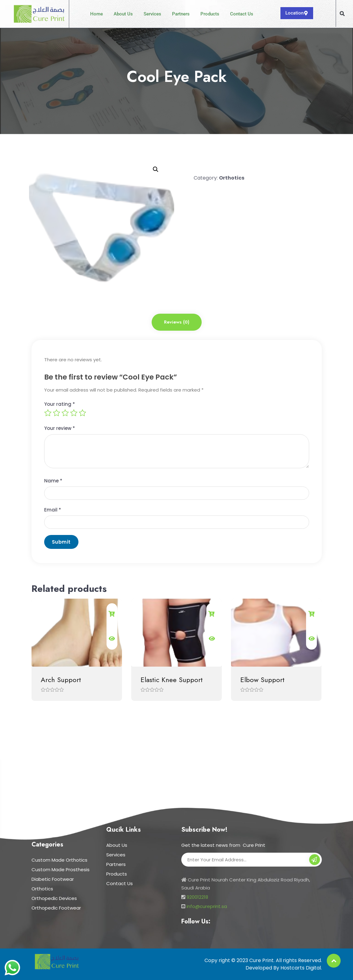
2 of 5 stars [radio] (57, 413)
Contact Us (242, 14)
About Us (123, 14)
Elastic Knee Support (172, 680)
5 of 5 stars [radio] (82, 413)
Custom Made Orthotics (59, 860)
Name (53, 481)
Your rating (60, 404)
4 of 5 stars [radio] (74, 413)
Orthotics (232, 178)
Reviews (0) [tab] (177, 322)
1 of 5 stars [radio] (48, 413)
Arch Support (61, 680)
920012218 (197, 897)
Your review (60, 428)
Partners (181, 14)
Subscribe (315, 860)
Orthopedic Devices (54, 898)
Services (152, 14)
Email (53, 510)
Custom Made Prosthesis (61, 870)
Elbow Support (262, 680)
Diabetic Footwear (53, 879)
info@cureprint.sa (207, 906)
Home (97, 14)
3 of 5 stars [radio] (65, 413)
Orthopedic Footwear (56, 908)
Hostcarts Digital (301, 968)
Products (210, 14)
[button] (342, 14)
